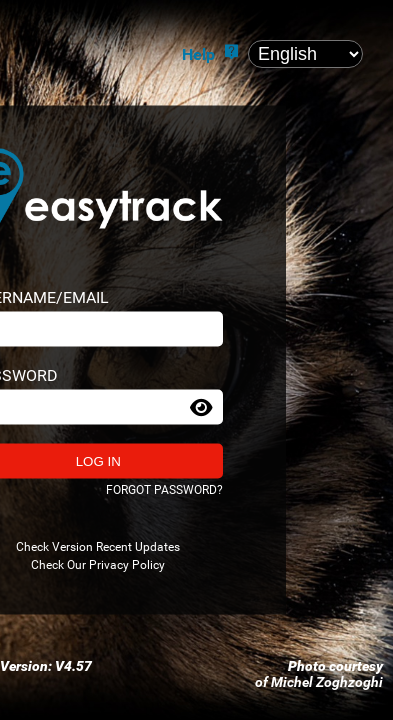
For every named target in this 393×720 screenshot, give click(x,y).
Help (198, 54)
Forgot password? (164, 490)
